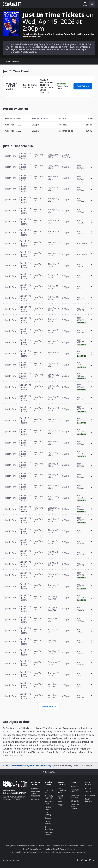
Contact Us (8, 791)
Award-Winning (48, 823)
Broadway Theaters (75, 796)
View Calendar (49, 707)
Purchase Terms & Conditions (49, 846)
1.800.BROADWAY (19, 793)
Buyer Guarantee (89, 800)
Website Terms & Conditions (27, 846)
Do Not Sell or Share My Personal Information (59, 849)
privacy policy (50, 852)
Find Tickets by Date (49, 790)
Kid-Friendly (48, 813)
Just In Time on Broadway (39, 766)
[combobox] (91, 4)
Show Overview (11, 61)
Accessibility (90, 795)
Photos (61, 805)
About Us (88, 788)
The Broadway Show (62, 790)
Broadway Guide (75, 791)
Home (6, 766)
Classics (48, 818)
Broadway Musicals (49, 797)
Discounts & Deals (49, 834)
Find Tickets (83, 86)
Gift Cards (75, 801)
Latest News (60, 797)
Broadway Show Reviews (75, 806)
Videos (60, 801)
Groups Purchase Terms (70, 846)
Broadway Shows (17, 766)
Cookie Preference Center (32, 849)
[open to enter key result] (92, 4)
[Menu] (85, 4)
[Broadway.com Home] (12, 4)
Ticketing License (86, 846)
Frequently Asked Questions (36, 794)
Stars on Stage (48, 808)
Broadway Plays (49, 802)
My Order (35, 788)
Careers (88, 792)
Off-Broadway (49, 828)
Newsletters (75, 786)
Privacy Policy (11, 846)
